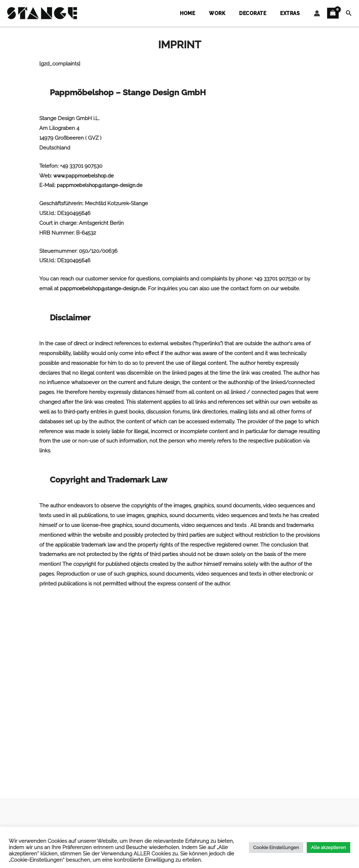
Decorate (264, 13)
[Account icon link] (317, 13)
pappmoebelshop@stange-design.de (102, 185)
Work (236, 13)
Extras (294, 13)
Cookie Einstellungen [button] (276, 848)
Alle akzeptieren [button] (328, 848)
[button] (349, 13)
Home (214, 13)
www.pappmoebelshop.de (85, 176)
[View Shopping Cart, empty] (333, 13)
